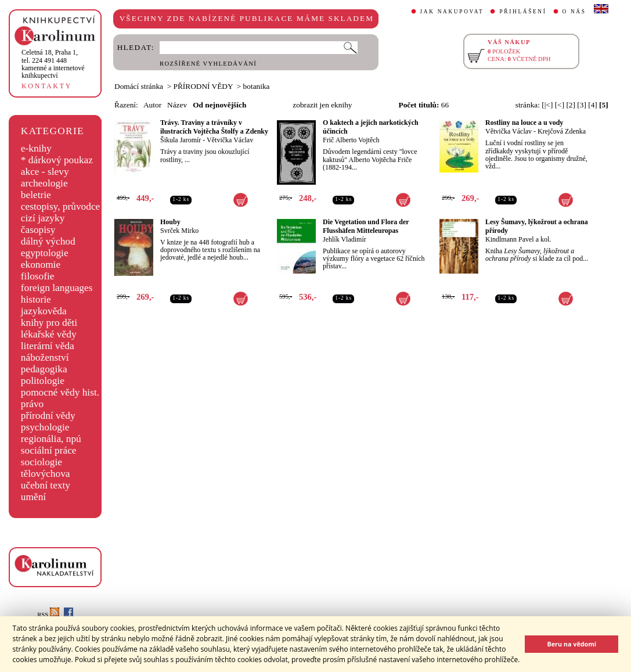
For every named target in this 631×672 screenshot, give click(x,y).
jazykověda (44, 311)
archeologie (44, 183)
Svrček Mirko (179, 231)
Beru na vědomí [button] (571, 644)
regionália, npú (51, 439)
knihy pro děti (49, 323)
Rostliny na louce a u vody (524, 123)
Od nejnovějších (219, 105)
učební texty (46, 485)
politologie (43, 381)
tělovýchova (46, 474)
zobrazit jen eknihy (322, 105)
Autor (152, 105)
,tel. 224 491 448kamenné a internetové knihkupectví (53, 64)
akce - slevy (45, 172)
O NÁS (574, 12)
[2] (571, 105)
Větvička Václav (230, 140)
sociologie (42, 462)
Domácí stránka (139, 86)
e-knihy (36, 148)
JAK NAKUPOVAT (452, 12)
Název (177, 105)
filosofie (38, 276)
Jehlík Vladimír (345, 239)
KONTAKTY (47, 86)
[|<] (547, 105)
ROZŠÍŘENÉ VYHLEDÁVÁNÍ (208, 64)
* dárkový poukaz (57, 160)
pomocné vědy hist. (60, 392)
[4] (593, 105)
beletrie (36, 195)
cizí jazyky (43, 218)
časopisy (38, 230)
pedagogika (44, 369)
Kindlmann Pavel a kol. (518, 239)
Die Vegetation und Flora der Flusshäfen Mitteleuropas (366, 226)
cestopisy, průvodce (61, 206)
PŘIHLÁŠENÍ (523, 12)
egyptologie (45, 253)
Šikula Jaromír (181, 140)
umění (33, 497)
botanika (257, 86)
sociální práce (49, 450)
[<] (560, 105)
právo (32, 404)
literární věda (48, 346)
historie (36, 299)
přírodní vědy (48, 416)
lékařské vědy (49, 334)
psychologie (45, 427)
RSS (48, 615)
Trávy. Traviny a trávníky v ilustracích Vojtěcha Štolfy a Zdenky (214, 127)
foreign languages (57, 288)
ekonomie (41, 265)
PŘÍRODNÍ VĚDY (203, 86)
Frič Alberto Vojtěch (351, 140)
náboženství (45, 357)
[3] (582, 105)
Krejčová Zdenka (562, 131)
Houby (170, 222)
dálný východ (48, 241)
